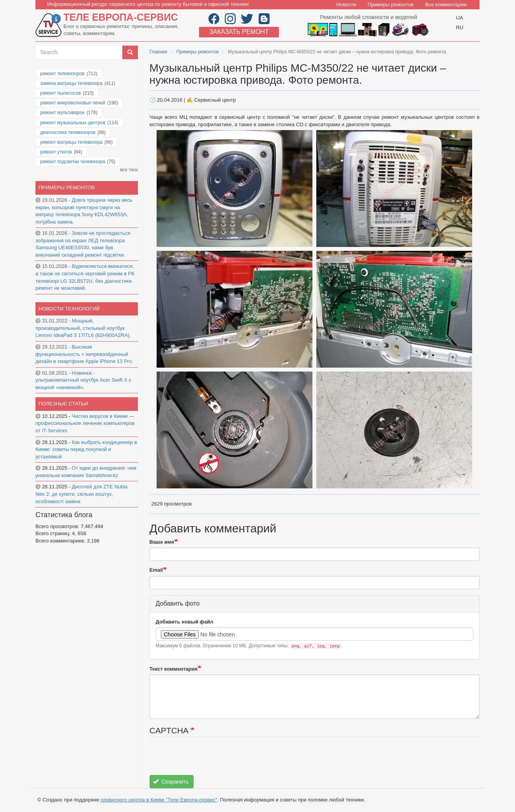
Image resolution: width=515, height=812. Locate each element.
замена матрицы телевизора (71, 83)
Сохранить (171, 782)
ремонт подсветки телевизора (73, 162)
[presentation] (209, 760)
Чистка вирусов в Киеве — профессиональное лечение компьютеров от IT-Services (85, 423)
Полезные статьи (63, 404)
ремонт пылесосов (61, 93)
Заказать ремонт (239, 32)
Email (156, 570)
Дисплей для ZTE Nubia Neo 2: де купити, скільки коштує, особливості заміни (82, 494)
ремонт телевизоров (62, 74)
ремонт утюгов (56, 152)
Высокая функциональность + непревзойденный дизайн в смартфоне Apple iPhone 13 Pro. (84, 354)
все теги (129, 170)
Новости (346, 4)
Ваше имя (162, 542)
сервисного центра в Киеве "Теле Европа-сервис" (159, 800)
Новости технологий (69, 309)
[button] (235, 188)
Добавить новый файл (185, 622)
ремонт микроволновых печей (73, 103)
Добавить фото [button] (178, 603)
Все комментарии (446, 4)
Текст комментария (174, 669)
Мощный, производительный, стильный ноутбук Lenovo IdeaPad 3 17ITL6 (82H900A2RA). (83, 328)
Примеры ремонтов (391, 4)
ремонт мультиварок (62, 113)
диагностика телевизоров (68, 132)
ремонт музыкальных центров (73, 123)
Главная (159, 52)
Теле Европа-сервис (121, 17)
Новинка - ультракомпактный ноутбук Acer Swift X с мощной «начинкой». (83, 380)
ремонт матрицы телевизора (71, 142)
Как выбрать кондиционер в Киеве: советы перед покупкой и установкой (86, 449)
